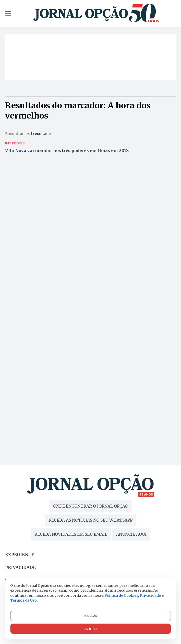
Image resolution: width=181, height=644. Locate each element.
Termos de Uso (23, 600)
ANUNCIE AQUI (131, 534)
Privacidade (20, 567)
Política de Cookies (121, 595)
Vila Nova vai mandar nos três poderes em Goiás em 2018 (67, 150)
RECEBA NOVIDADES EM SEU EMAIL (71, 534)
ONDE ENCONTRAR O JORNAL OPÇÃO (91, 506)
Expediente (20, 555)
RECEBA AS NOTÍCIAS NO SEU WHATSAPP (90, 520)
